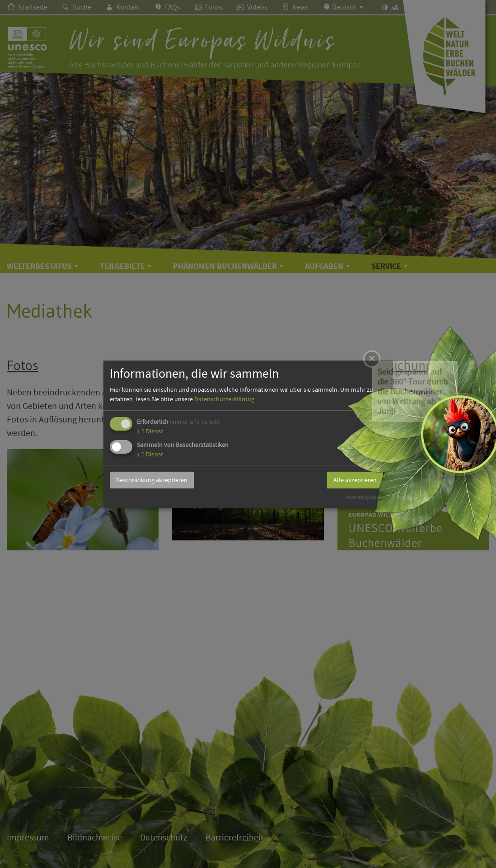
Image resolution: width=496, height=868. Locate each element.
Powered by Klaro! (364, 497)
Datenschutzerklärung (224, 399)
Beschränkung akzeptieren (152, 480)
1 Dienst (150, 431)
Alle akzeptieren (355, 480)
